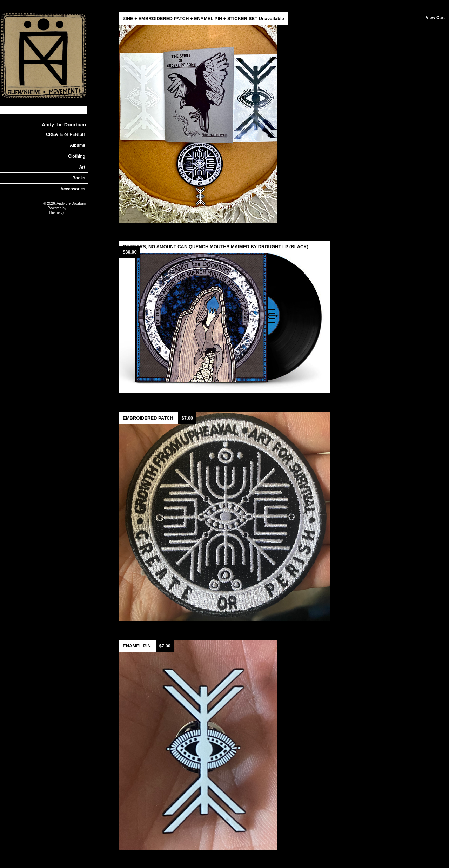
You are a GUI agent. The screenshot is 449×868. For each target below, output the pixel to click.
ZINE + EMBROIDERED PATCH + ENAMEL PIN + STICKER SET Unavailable (203, 18)
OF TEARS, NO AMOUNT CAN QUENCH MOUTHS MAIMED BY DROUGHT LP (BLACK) (216, 247)
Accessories (73, 189)
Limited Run (77, 208)
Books (79, 178)
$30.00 (130, 252)
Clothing (77, 156)
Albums (78, 145)
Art (82, 167)
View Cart (435, 18)
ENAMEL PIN (138, 646)
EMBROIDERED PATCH (149, 418)
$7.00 (187, 418)
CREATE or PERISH (66, 134)
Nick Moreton (76, 213)
